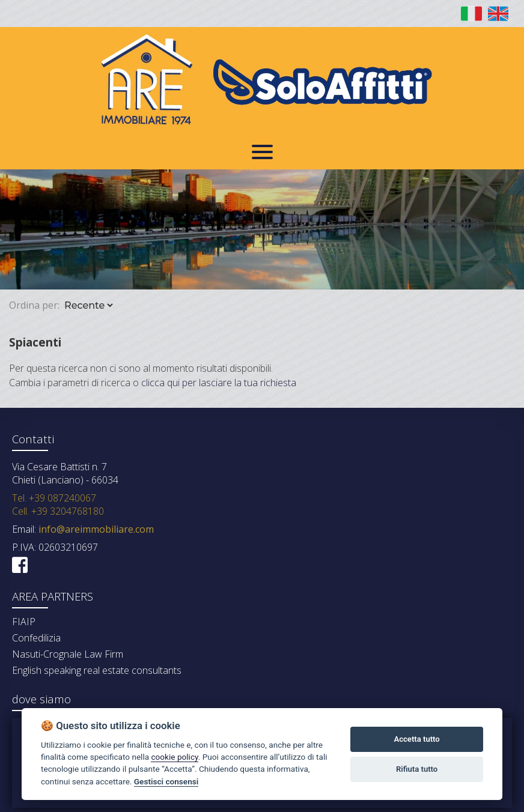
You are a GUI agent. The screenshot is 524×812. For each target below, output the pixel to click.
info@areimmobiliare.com (95, 529)
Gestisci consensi (166, 781)
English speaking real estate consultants (97, 670)
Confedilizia (36, 638)
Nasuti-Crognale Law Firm (68, 654)
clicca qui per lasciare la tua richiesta (219, 383)
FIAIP (24, 622)
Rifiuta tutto (417, 769)
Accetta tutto (416, 739)
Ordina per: (34, 305)
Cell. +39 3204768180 (58, 511)
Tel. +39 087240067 (54, 498)
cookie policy (174, 757)
